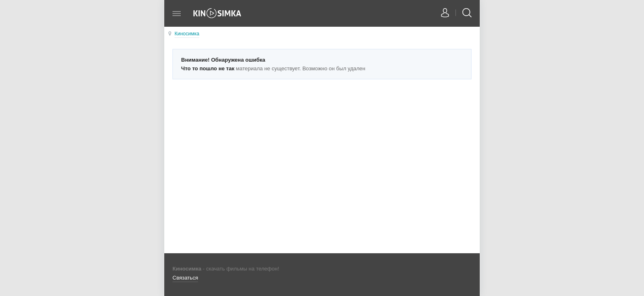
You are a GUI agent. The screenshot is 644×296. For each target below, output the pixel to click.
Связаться (185, 278)
